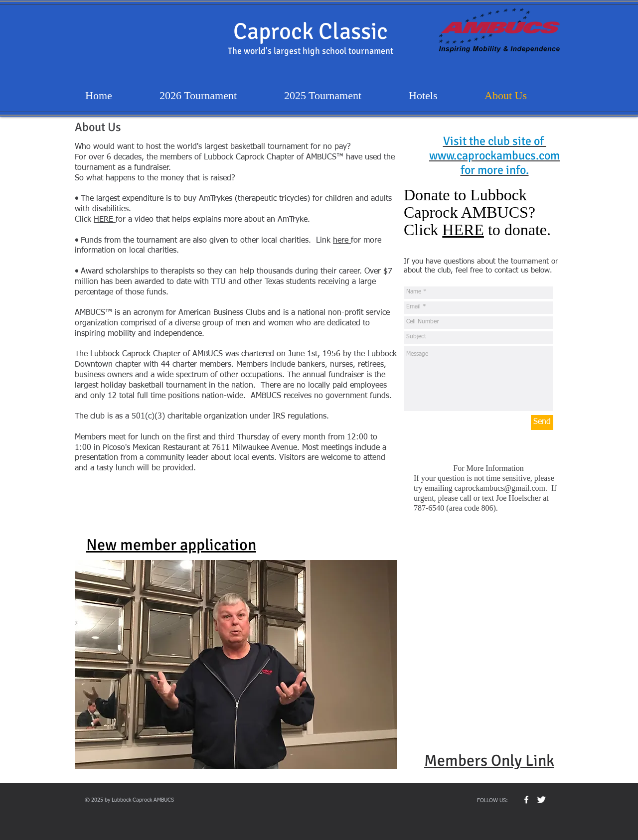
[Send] (542, 422)
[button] (236, 665)
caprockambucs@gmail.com (500, 488)
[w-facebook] (526, 800)
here (342, 241)
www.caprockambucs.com (494, 155)
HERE (105, 220)
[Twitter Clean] (541, 800)
